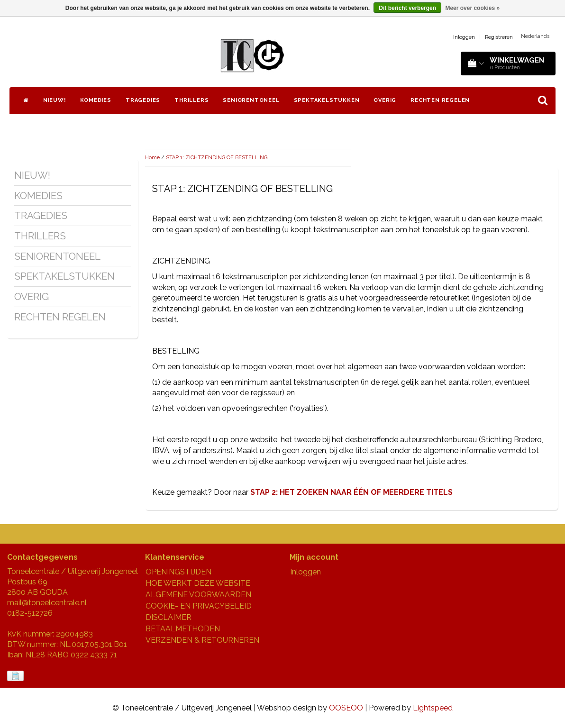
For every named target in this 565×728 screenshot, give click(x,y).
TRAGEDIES (143, 100)
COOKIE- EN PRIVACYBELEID (199, 606)
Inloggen (464, 37)
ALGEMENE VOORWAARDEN (198, 595)
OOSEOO (346, 708)
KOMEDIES (96, 100)
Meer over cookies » (472, 8)
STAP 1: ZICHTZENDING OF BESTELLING (217, 158)
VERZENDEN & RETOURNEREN (202, 640)
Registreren (499, 37)
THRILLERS (191, 100)
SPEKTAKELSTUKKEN (327, 100)
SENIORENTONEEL (251, 100)
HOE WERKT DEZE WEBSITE (198, 583)
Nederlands (535, 36)
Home (152, 158)
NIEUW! (55, 100)
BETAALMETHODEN (183, 629)
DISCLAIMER (169, 617)
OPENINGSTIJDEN (178, 572)
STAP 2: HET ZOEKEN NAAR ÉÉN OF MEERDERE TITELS (351, 492)
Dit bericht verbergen (407, 8)
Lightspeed (433, 708)
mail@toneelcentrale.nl (47, 603)
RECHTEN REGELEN (440, 100)
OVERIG (385, 100)
